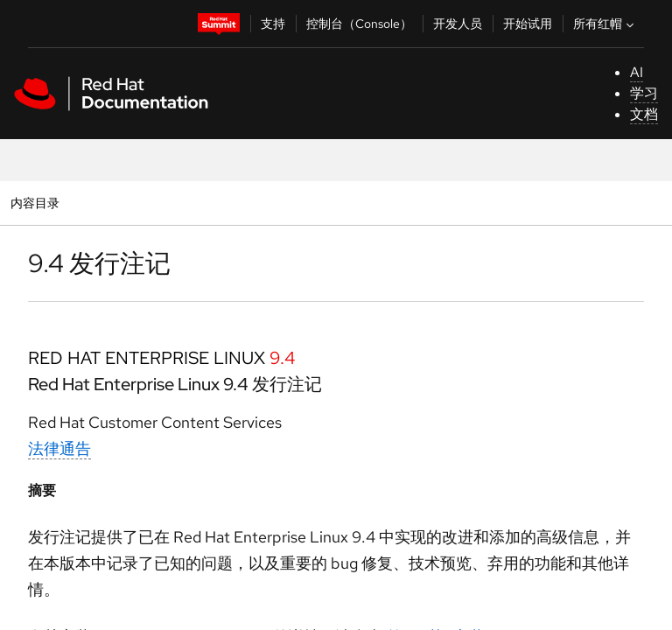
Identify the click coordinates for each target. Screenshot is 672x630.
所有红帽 (605, 24)
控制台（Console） (359, 24)
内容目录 (35, 203)
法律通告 (59, 448)
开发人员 (458, 24)
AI (637, 72)
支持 (273, 24)
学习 (644, 93)
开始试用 (528, 24)
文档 (644, 114)
